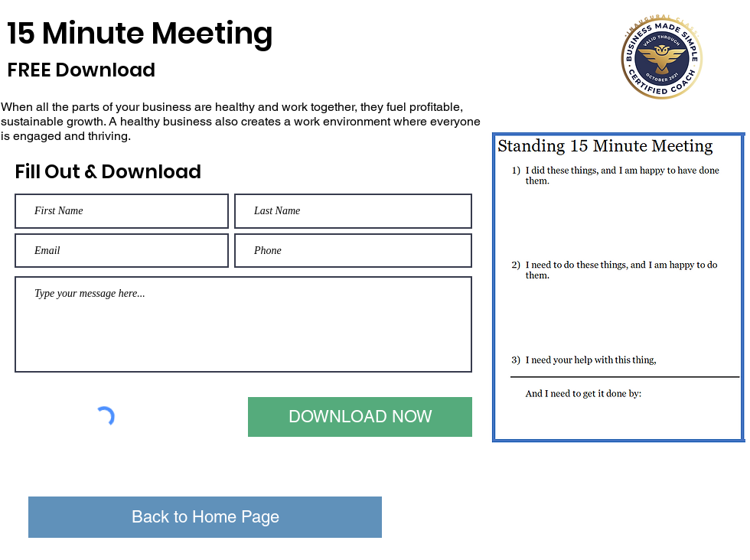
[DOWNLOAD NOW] (360, 417)
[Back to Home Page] (205, 517)
